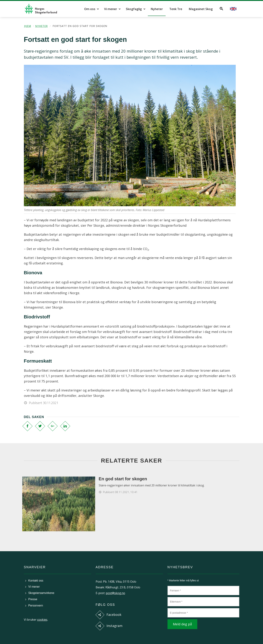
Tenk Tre (176, 9)
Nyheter (157, 9)
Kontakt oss (36, 581)
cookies (42, 620)
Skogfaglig (134, 9)
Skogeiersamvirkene (41, 593)
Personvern (36, 605)
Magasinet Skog (201, 9)
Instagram (114, 626)
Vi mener (111, 9)
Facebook (114, 615)
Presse (33, 599)
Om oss (90, 9)
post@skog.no (115, 593)
